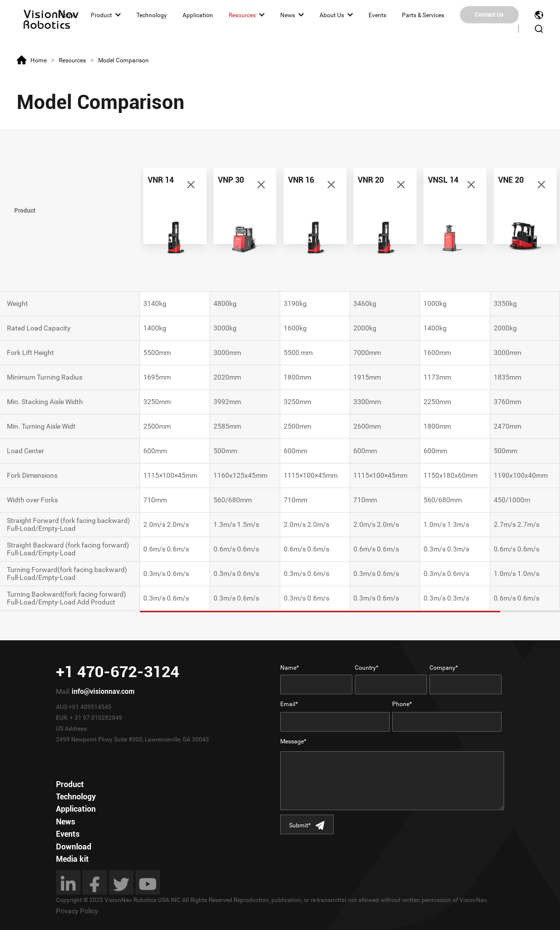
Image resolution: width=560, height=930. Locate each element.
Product (101, 15)
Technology (152, 15)
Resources (242, 15)
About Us (332, 15)
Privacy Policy (77, 911)
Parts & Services (423, 15)
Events (377, 15)
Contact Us (489, 15)
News (288, 15)
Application (198, 15)
